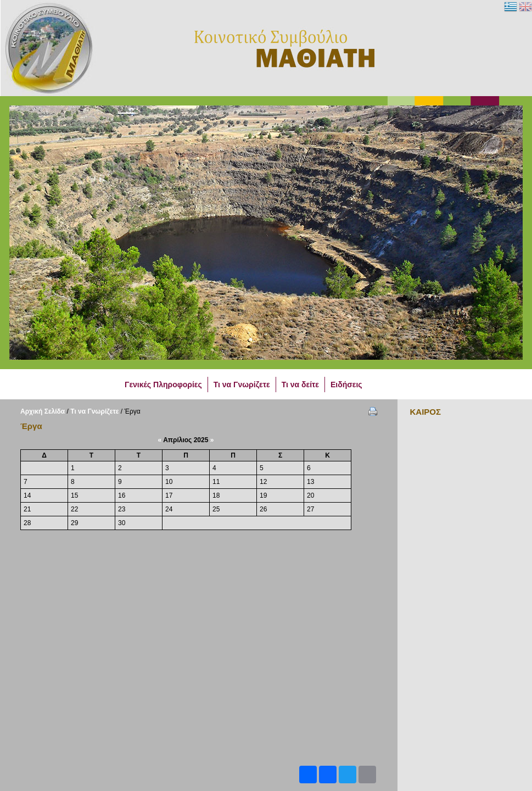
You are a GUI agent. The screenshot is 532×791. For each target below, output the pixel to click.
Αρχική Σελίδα (43, 411)
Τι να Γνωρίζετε (94, 411)
